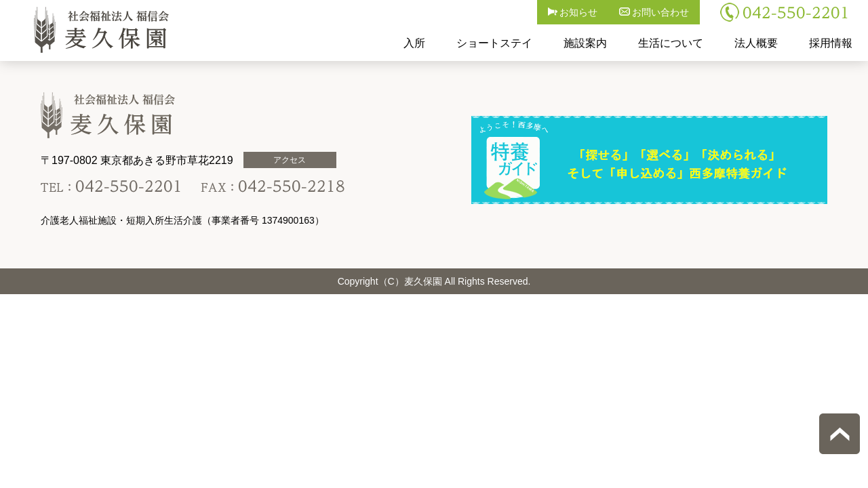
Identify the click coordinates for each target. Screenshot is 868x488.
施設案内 (585, 43)
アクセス (290, 160)
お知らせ (573, 12)
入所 (414, 43)
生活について (671, 43)
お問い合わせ (654, 12)
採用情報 (831, 43)
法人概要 (756, 43)
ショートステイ (494, 43)
